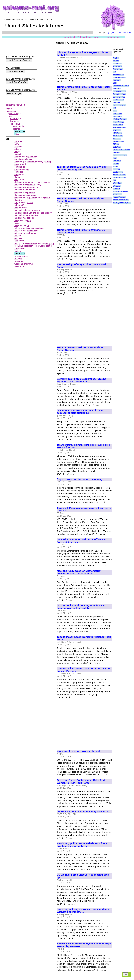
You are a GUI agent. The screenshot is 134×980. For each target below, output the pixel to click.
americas (11, 111)
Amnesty (116, 61)
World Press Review (121, 192)
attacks (18, 149)
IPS (114, 108)
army (17, 144)
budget (18, 154)
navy (17, 223)
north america (15, 114)
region (9, 108)
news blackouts (22, 226)
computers (19, 175)
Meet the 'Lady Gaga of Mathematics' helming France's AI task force (79, 572)
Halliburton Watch (120, 105)
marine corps (21, 208)
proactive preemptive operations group (33, 246)
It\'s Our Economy (120, 119)
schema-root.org (15, 105)
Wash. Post (117, 183)
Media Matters (118, 122)
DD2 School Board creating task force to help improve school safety (81, 607)
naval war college (23, 221)
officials (18, 238)
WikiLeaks (117, 186)
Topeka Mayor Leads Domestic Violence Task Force (84, 638)
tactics (18, 251)
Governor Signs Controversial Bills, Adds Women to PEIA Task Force (81, 781)
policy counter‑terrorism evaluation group (34, 243)
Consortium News (120, 94)
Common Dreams (120, 91)
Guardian (116, 102)
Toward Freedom (119, 175)
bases (17, 152)
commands (20, 167)
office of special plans (25, 233)
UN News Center (119, 178)
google (111, 33)
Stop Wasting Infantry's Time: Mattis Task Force (82, 266)
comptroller (20, 172)
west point (19, 266)
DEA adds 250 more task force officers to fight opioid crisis (82, 541)
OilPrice (116, 144)
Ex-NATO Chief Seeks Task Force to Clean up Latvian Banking (84, 670)
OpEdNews (117, 147)
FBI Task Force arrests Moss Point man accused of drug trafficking (80, 412)
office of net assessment (26, 231)
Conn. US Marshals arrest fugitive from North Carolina (84, 509)
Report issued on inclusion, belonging (80, 479)
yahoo (119, 33)
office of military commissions (29, 228)
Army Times (117, 66)
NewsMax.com (118, 141)
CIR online (117, 80)
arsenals (18, 146)
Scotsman (117, 169)
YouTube (127, 33)
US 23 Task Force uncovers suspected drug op (83, 876)
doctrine (18, 200)
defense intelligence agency (28, 185)
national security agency (26, 215)
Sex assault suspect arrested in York (79, 751)
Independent (118, 114)
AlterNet (116, 58)
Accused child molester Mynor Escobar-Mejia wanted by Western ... (84, 945)
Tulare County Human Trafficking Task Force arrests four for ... (83, 446)
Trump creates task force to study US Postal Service (83, 88)
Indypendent (118, 116)
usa (11, 116)
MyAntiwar (117, 130)
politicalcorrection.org (121, 200)
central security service (26, 157)
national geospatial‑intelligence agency (33, 213)
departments (18, 126)
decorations (20, 180)
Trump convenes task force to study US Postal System (81, 349)
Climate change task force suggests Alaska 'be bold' (83, 54)
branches (15, 121)
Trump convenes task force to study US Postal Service (81, 200)
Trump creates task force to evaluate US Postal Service (81, 231)
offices (18, 236)
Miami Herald (118, 125)
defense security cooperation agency (32, 197)
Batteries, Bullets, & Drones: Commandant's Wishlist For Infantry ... (83, 911)
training (18, 259)
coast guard (20, 164)
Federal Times (118, 100)
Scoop (115, 166)
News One (117, 139)
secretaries (20, 249)
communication (22, 169)
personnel (19, 241)
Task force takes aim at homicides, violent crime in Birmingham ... (82, 168)
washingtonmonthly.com (122, 203)
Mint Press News (119, 128)
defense (16, 129)
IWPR (115, 111)
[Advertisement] (84, 139)
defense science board (25, 195)
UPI (114, 180)
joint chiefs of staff (23, 203)
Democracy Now (119, 97)
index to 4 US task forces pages (82, 37)
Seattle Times (118, 172)
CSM (115, 83)
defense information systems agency (32, 182)
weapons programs (24, 264)
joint (18, 134)
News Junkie (118, 136)
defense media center (25, 190)
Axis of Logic (118, 69)
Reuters (116, 164)
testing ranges (21, 256)
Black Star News (119, 77)
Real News (117, 161)
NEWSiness (117, 133)
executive (16, 124)
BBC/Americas (118, 75)
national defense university (27, 210)
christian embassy (23, 159)
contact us (114, 37)
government (15, 119)
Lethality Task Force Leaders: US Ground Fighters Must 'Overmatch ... (81, 380)
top (125, 974)
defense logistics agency (26, 187)
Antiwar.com (117, 64)
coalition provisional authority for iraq (33, 162)
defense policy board (24, 192)
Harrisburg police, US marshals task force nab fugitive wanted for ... (82, 845)
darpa (17, 177)
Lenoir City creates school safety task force (83, 812)
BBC (115, 72)
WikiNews (117, 189)
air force (18, 141)
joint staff (19, 205)
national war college (24, 218)
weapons (19, 261)
